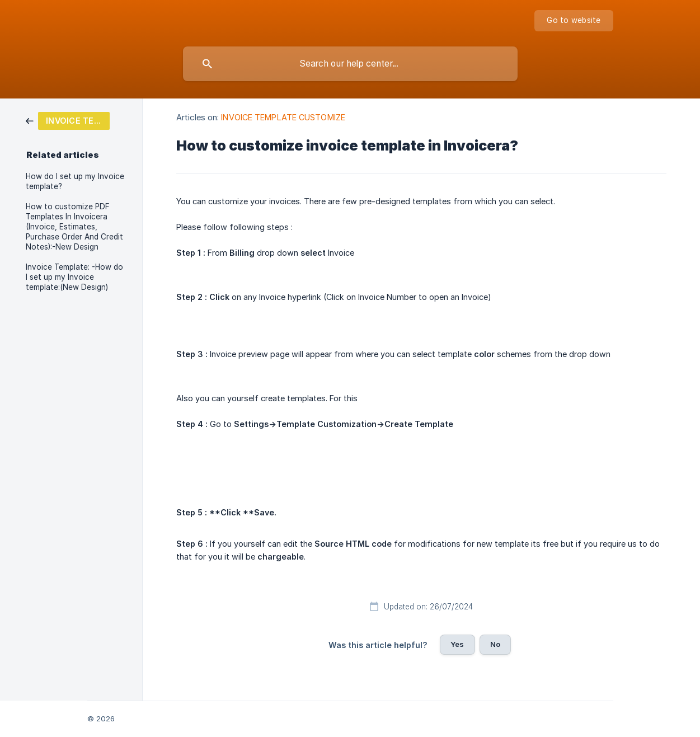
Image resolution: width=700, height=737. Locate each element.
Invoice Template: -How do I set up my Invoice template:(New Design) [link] (74, 277)
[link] (68, 120)
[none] (574, 21)
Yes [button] (457, 644)
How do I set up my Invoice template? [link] (75, 181)
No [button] (495, 644)
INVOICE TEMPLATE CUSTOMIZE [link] (283, 117)
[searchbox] (350, 64)
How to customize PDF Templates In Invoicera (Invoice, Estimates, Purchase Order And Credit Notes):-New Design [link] (74, 227)
